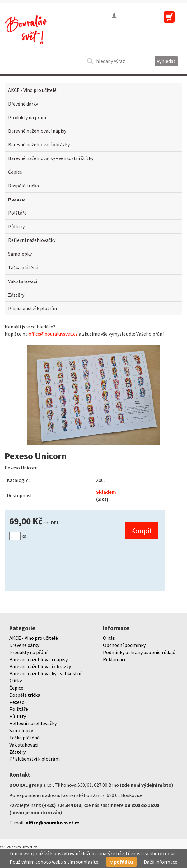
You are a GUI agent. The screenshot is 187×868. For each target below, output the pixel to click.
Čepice (15, 172)
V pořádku (122, 862)
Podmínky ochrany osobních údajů (139, 652)
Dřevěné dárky (23, 104)
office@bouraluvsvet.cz (53, 334)
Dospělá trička (23, 186)
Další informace (161, 862)
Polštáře (17, 213)
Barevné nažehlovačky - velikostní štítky (51, 158)
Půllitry (16, 226)
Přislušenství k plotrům (33, 308)
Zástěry (16, 295)
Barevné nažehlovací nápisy (37, 131)
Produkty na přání (27, 117)
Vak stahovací (23, 281)
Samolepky (20, 254)
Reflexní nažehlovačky (32, 240)
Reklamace (115, 659)
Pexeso (16, 199)
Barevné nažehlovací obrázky (39, 144)
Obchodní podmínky (124, 645)
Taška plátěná (23, 267)
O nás (109, 638)
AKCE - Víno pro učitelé (32, 90)
